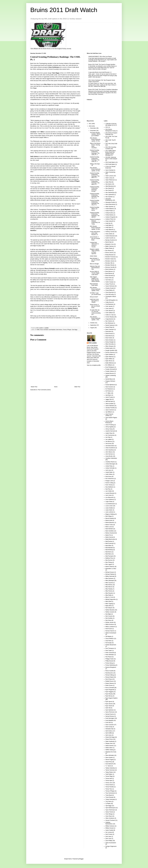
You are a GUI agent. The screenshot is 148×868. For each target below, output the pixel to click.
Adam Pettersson (110, 180)
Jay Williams (109, 412)
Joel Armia (108, 444)
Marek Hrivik (109, 520)
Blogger (81, 859)
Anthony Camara (110, 232)
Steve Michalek (110, 755)
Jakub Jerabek (109, 404)
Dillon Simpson (110, 346)
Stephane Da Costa (111, 752)
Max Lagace (109, 564)
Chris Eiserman (110, 292)
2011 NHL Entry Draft (111, 144)
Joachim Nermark (110, 431)
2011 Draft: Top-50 (111, 140)
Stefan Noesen (110, 746)
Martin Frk (108, 535)
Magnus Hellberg (110, 514)
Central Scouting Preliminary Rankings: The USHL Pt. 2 (95, 152)
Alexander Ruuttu (110, 202)
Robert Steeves (110, 683)
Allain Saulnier (109, 207)
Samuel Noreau (110, 716)
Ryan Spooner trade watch (94, 285)
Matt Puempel (109, 556)
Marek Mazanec (110, 523)
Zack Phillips (109, 841)
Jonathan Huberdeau (111, 458)
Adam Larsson (109, 176)
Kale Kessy (109, 477)
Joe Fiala (108, 437)
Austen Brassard (110, 236)
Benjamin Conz (110, 244)
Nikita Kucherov (110, 624)
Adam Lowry (109, 178)
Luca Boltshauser (110, 504)
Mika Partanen (109, 578)
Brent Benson (109, 271)
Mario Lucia (109, 527)
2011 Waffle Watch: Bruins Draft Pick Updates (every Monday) (111, 153)
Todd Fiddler (109, 774)
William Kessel (109, 828)
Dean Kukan (109, 338)
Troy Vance (109, 801)
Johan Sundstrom (110, 448)
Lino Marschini (109, 497)
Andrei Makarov (110, 209)
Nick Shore (108, 620)
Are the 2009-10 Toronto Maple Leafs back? (95, 273)
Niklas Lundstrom (110, 627)
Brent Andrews (109, 269)
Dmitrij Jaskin (109, 348)
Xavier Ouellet (109, 830)
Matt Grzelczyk (110, 543)
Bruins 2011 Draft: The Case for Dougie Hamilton (102, 64)
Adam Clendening (110, 172)
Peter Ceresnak (110, 653)
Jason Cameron (110, 410)
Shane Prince (109, 739)
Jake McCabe (109, 401)
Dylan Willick (109, 359)
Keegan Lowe (109, 481)
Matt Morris (109, 552)
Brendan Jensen (110, 261)
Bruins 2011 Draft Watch (64, 10)
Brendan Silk (109, 263)
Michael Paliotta (110, 574)
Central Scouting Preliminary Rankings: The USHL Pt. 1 (95, 159)
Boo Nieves (109, 251)
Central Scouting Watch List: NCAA (95, 209)
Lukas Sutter (109, 510)
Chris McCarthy (110, 294)
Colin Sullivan (109, 313)
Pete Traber (109, 651)
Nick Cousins (109, 616)
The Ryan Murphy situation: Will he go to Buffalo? (95, 134)
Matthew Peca (109, 558)
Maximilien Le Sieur (111, 569)
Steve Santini (109, 758)
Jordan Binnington (110, 464)
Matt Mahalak (109, 548)
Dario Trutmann (110, 329)
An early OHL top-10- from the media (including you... (95, 312)
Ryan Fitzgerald (110, 690)
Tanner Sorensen (110, 770)
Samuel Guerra (110, 714)
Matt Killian (108, 546)
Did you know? (94, 297)
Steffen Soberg (110, 750)
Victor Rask (109, 816)
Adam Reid (108, 182)
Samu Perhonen (110, 712)
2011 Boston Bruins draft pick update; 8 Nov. (95, 289)
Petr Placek (109, 657)
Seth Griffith (109, 733)
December (93, 128)
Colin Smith (109, 309)
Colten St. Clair (110, 315)
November (93, 131)
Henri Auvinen (109, 387)
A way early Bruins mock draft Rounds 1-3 (100, 72)
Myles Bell (108, 606)
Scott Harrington (110, 718)
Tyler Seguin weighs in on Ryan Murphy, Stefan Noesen (95, 279)
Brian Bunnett (109, 276)
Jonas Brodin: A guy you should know (95, 238)
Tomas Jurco (109, 783)
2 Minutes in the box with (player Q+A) (111, 124)
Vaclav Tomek (109, 812)
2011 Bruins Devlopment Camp (111, 130)
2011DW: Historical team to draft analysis (111, 158)
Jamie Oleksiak (110, 406)
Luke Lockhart (109, 512)
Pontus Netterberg (110, 665)
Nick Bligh (108, 614)
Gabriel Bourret (110, 373)
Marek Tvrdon (109, 525)
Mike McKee (109, 585)
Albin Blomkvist (110, 186)
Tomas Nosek (109, 785)
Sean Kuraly (109, 727)
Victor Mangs (109, 814)
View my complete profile (94, 365)
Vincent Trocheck (110, 820)
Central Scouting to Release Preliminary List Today (95, 222)
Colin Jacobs (109, 306)
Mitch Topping (109, 604)
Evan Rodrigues (110, 367)
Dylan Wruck (109, 361)
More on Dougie (94, 264)
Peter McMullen (110, 655)
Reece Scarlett (110, 671)
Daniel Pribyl (109, 327)
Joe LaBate (109, 439)
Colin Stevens (109, 311)
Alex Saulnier (109, 197)
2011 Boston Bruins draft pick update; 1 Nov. (95, 318)
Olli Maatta (108, 636)
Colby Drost (109, 302)
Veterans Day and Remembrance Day (95, 268)
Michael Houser (110, 572)
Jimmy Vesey (109, 429)
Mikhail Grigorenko (111, 599)
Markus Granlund (110, 533)
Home (56, 387)
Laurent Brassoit (110, 493)
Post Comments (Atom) (44, 390)
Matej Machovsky (110, 539)
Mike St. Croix (109, 597)
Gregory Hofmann (110, 381)
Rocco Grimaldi (44, 330)
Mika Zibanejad (110, 581)
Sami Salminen (110, 710)
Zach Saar (108, 836)
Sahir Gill (108, 708)
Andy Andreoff (109, 221)
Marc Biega (109, 516)
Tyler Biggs (75, 330)
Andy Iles (108, 223)
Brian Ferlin (109, 278)
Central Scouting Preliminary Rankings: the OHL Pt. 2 (95, 196)
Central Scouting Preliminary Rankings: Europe (95, 189)
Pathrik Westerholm (111, 645)
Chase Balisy (109, 290)
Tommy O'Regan (67, 330)
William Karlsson (110, 826)
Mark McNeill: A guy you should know (95, 260)
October (93, 323)
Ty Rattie (108, 804)
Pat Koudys (109, 643)
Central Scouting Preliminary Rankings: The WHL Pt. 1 (95, 182)
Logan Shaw (109, 502)
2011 (90, 124)
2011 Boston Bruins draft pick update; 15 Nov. (95, 228)
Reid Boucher (109, 673)
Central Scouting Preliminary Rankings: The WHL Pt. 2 (95, 175)
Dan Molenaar (109, 323)
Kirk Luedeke (93, 343)
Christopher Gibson (111, 297)
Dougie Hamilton (110, 350)
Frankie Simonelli (110, 369)
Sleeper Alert (109, 743)
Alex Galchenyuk (110, 193)
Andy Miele (108, 225)
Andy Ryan (108, 227)
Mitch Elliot (108, 601)
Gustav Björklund (110, 385)
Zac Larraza (109, 832)
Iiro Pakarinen (109, 389)
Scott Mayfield (52, 330)
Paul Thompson (110, 648)
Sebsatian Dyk (109, 729)
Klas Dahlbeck (109, 487)
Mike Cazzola (109, 583)
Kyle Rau (108, 489)
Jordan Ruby (109, 466)
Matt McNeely (109, 550)
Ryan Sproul (109, 702)
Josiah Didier (109, 472)
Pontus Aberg (109, 663)
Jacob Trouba (109, 397)
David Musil (109, 336)
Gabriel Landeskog (111, 375)
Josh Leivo (108, 470)
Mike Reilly (108, 595)
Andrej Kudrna (109, 213)
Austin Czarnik (109, 238)
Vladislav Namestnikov (109, 823)
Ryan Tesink (109, 706)
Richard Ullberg (110, 675)
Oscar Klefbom (110, 639)
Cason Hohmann (110, 286)
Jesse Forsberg (110, 425)
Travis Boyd (109, 795)
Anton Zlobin (109, 234)
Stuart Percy (109, 762)
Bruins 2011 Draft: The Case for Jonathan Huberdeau (103, 90)
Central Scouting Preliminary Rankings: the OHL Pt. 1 (95, 203)
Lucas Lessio (109, 506)
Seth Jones (109, 735)
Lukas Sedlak (109, 508)
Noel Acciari (109, 629)
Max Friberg (109, 562)
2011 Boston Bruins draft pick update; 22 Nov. (95, 169)
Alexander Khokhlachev (109, 199)
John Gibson (109, 452)
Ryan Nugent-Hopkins (111, 698)
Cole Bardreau (109, 304)
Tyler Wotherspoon (111, 808)
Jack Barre (108, 395)
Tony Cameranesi (110, 793)
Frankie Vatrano (110, 371)
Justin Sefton (109, 474)
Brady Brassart (110, 255)
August (92, 328)
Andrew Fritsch (110, 219)
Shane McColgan (110, 737)
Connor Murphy (110, 317)
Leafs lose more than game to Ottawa (94, 301)
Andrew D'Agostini (110, 217)
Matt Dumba (109, 541)
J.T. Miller (37, 330)
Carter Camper (110, 282)
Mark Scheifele (110, 531)
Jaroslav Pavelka (110, 408)
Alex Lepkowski (110, 195)
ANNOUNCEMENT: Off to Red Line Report (100, 57)
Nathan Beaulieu (110, 610)
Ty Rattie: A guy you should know (95, 294)
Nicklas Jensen (110, 622)
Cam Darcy (109, 280)
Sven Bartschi (109, 764)
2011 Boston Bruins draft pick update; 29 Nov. (95, 139)
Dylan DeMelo (109, 355)
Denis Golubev (110, 340)
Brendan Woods (110, 265)
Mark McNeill (109, 529)
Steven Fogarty (110, 760)
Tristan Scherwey (110, 799)
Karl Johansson (110, 479)
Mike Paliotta (109, 589)
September (93, 325)
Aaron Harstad (109, 170)
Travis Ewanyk (109, 797)
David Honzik (109, 334)
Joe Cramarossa (110, 435)
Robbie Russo (109, 681)
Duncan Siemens (110, 352)
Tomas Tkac (109, 789)
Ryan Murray (109, 696)
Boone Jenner (109, 253)
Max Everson (109, 560)
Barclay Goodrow (110, 240)
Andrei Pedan (109, 211)
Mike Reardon (109, 593)
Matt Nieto (108, 554)
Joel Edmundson (110, 446)
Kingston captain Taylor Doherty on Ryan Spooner (95, 251)
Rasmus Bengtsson (111, 667)
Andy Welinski (109, 230)
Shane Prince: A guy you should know (95, 306)
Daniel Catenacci (110, 325)
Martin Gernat (109, 537)
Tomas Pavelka (110, 787)
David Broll (108, 332)
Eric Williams (109, 365)
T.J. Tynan (108, 766)
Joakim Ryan (109, 433)
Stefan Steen (109, 748)
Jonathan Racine (110, 462)
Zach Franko (109, 834)
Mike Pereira (109, 591)
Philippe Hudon (110, 659)
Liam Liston (109, 495)
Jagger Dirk (109, 399)
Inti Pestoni (108, 391)
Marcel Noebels (110, 518)
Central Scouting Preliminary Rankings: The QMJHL (95, 215)
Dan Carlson (109, 321)
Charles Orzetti (110, 288)
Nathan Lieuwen (110, 612)
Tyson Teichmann (110, 810)
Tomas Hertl (109, 778)
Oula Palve (108, 641)
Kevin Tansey (109, 485)
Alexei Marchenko (110, 204)
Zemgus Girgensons (111, 846)
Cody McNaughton (111, 300)
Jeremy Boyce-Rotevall (110, 422)
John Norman (109, 454)
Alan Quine (108, 184)
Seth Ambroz (59, 330)
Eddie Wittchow (110, 363)
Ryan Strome (109, 704)
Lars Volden (109, 491)
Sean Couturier (110, 725)
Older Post (77, 387)
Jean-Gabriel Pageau (111, 418)
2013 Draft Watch (110, 164)
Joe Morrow (109, 441)
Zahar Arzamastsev (111, 843)
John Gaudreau (110, 450)
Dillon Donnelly (110, 344)
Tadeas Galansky (110, 768)
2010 (90, 126)
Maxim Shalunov (110, 567)
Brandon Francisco (111, 257)
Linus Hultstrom (110, 500)
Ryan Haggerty (110, 692)
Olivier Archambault (111, 633)
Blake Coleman (110, 246)
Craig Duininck (109, 319)
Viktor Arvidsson (110, 818)
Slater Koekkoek (110, 741)
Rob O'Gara (109, 679)
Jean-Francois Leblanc (109, 415)
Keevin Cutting (109, 483)
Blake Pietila (109, 248)
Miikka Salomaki (110, 576)
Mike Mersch (109, 587)
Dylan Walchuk (110, 357)
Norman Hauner (110, 631)
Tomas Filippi (109, 776)
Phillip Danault (109, 661)
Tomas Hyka (109, 781)
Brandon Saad (109, 259)
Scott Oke (108, 723)
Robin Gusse (109, 685)
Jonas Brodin (109, 456)
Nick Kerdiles (109, 618)
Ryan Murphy (109, 694)
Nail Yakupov (109, 608)
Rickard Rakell (109, 677)
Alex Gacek (109, 190)
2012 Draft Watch (110, 162)
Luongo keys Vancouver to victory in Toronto (94, 245)
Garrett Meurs (109, 379)
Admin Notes (93, 256)
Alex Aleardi (109, 188)
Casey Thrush (109, 284)
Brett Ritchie (109, 274)
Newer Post (34, 387)
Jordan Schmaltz (110, 468)
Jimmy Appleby (110, 427)
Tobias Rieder (109, 772)
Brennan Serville (110, 267)
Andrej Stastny (109, 215)
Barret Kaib (109, 242)
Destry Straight (110, 342)
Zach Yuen (108, 839)
